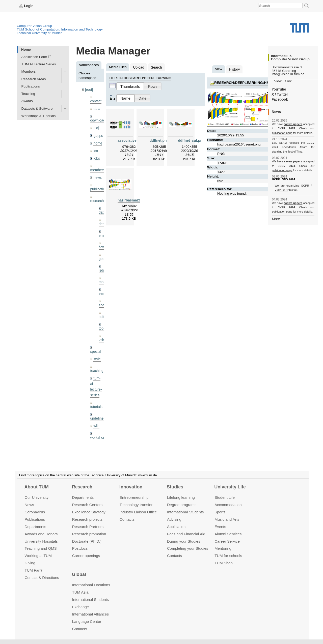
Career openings (86, 556)
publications (99, 188)
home (98, 142)
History (234, 69)
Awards (27, 101)
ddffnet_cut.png (191, 140)
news (97, 176)
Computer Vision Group (35, 26)
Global (79, 574)
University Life (230, 487)
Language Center (87, 621)
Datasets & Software (37, 108)
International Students (185, 512)
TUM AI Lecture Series (39, 64)
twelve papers (293, 124)
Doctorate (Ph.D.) (87, 541)
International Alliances (90, 614)
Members (29, 71)
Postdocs (80, 548)
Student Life (225, 497)
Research (82, 487)
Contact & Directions (42, 578)
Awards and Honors (41, 534)
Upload (138, 67)
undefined (98, 414)
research (97, 199)
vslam (103, 337)
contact (96, 101)
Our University (36, 497)
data (97, 108)
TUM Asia (80, 592)
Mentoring (223, 548)
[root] (89, 89)
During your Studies (184, 541)
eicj (96, 127)
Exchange (81, 607)
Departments (35, 527)
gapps (98, 135)
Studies (175, 487)
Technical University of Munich (40, 33)
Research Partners (88, 527)
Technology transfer (136, 505)
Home (26, 49)
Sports (220, 512)
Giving (30, 563)
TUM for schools (228, 556)
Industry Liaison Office (138, 512)
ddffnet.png (159, 140)
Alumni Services (228, 534)
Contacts (127, 519)
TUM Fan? (33, 570)
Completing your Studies (188, 548)
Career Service (227, 541)
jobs (97, 157)
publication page (282, 133)
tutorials (96, 403)
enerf (103, 234)
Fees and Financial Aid (186, 534)
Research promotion (89, 534)
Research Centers (87, 505)
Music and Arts (227, 519)
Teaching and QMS (41, 548)
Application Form (34, 57)
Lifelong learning (181, 497)
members (97, 169)
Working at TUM (38, 556)
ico (96, 150)
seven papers (293, 161)
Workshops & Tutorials (39, 116)
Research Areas (34, 79)
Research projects (87, 519)
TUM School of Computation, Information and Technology (60, 29)
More (276, 218)
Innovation (131, 487)
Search (156, 67)
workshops (98, 434)
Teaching (28, 94)
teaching (97, 368)
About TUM (36, 487)
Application (176, 527)
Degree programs (182, 505)
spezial (95, 349)
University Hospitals (41, 541)
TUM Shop (223, 563)
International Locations (91, 585)
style (97, 356)
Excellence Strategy (89, 512)
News (29, 505)
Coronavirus (35, 512)
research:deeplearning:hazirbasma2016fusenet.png (266, 82)
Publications (31, 86)
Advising (174, 519)
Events (220, 527)
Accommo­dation (228, 505)
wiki (96, 422)
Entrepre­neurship (134, 497)
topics (103, 326)
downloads (98, 120)
